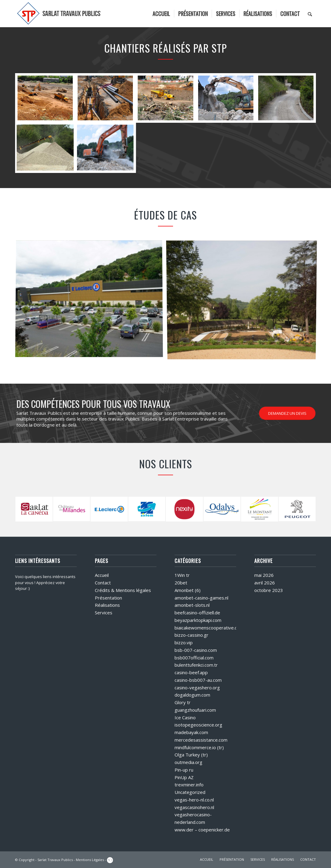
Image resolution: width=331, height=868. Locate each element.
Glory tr (183, 702)
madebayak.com (191, 732)
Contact (103, 583)
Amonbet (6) (188, 590)
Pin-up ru (184, 770)
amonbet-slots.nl (192, 605)
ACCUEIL (207, 859)
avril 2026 (265, 583)
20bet (181, 583)
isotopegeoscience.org (198, 725)
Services (104, 613)
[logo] (59, 14)
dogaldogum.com (192, 695)
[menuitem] (161, 14)
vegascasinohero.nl (194, 807)
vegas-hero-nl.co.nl (194, 800)
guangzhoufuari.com (195, 710)
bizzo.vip (184, 642)
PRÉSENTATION (232, 859)
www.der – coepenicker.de (202, 830)
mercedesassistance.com (201, 740)
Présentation (108, 598)
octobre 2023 (269, 590)
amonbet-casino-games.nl (201, 598)
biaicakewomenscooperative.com (209, 628)
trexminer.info (189, 785)
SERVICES (258, 859)
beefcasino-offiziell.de (197, 613)
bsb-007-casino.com (196, 650)
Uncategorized (190, 792)
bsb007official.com (194, 658)
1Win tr (182, 575)
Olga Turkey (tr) (191, 755)
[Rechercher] (310, 14)
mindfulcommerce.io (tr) (199, 747)
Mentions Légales (90, 860)
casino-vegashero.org (197, 688)
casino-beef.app (191, 672)
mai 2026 (264, 575)
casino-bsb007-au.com (198, 680)
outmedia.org (188, 762)
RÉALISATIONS (283, 859)
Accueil (102, 575)
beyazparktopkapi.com (198, 620)
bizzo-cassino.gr (191, 635)
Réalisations (107, 605)
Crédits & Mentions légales (123, 590)
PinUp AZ (184, 777)
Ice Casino (185, 717)
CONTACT (308, 859)
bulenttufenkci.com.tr (196, 665)
